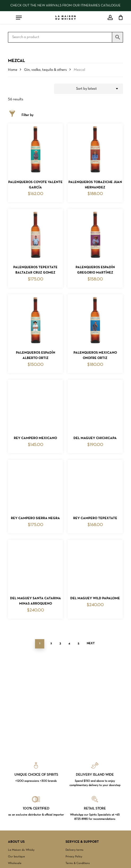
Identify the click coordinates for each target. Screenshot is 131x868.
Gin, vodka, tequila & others (45, 70)
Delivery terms (75, 850)
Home (13, 70)
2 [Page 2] (51, 643)
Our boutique (16, 857)
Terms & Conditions (78, 863)
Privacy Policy (74, 857)
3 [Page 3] (60, 643)
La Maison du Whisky (21, 850)
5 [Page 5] (78, 643)
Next (91, 643)
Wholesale (15, 863)
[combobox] (89, 89)
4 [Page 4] (69, 643)
